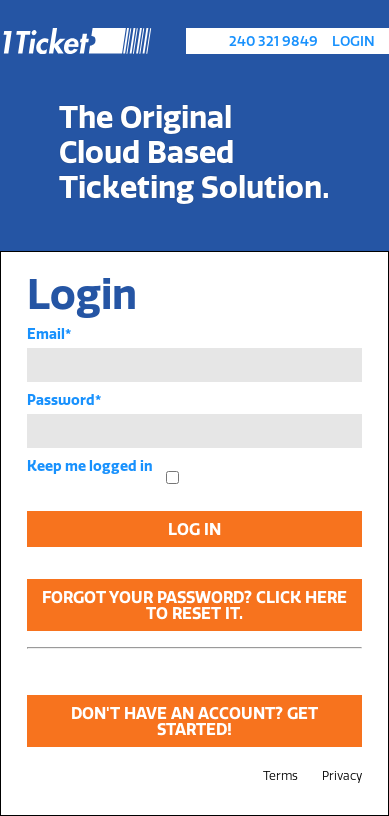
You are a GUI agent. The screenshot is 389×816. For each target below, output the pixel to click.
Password (64, 400)
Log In (194, 529)
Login (353, 41)
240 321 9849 (273, 41)
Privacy (342, 775)
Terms (280, 775)
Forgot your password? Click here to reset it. (194, 605)
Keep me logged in (90, 466)
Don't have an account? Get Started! (194, 721)
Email (49, 334)
